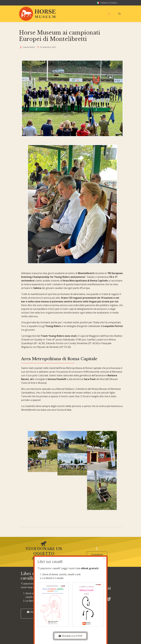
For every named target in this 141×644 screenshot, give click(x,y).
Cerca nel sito (64, 616)
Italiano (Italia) (108, 3)
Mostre (61, 585)
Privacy (95, 579)
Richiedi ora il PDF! (36, 614)
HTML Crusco (76, 634)
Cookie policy (98, 573)
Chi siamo (62, 604)
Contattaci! (97, 555)
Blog (59, 579)
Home (60, 573)
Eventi (60, 591)
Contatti (61, 610)
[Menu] (109, 14)
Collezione (62, 597)
